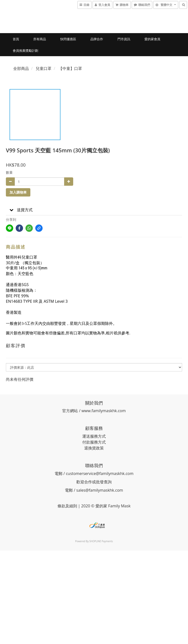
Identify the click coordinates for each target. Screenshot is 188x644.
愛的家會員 (152, 39)
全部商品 (21, 68)
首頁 (16, 39)
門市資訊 (124, 39)
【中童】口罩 (70, 68)
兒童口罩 (44, 68)
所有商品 (40, 39)
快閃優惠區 (68, 39)
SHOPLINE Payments (101, 541)
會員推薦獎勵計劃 (25, 51)
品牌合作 (97, 39)
